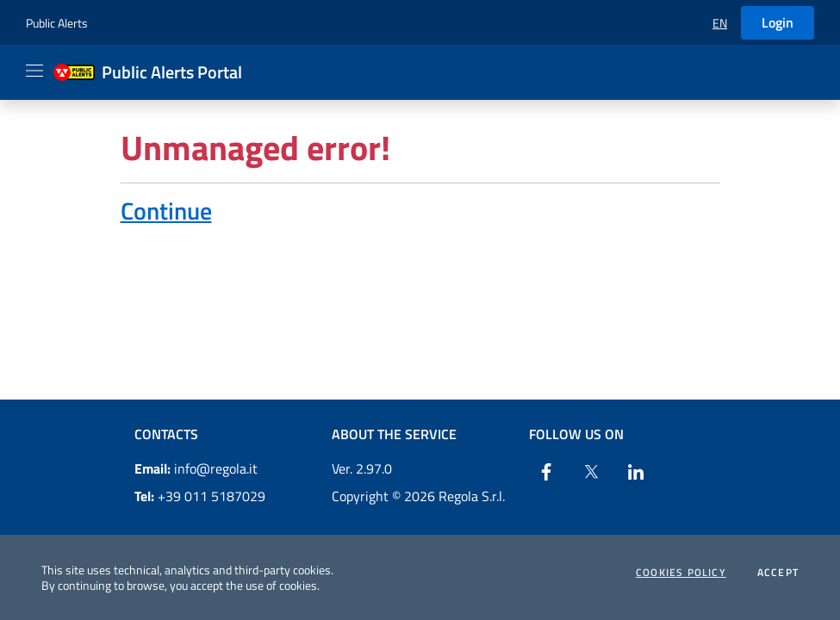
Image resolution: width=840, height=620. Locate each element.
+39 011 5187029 (200, 496)
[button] (720, 23)
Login (778, 22)
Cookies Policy (681, 573)
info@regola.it (196, 468)
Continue (166, 211)
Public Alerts (57, 23)
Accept (778, 573)
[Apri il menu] (34, 71)
